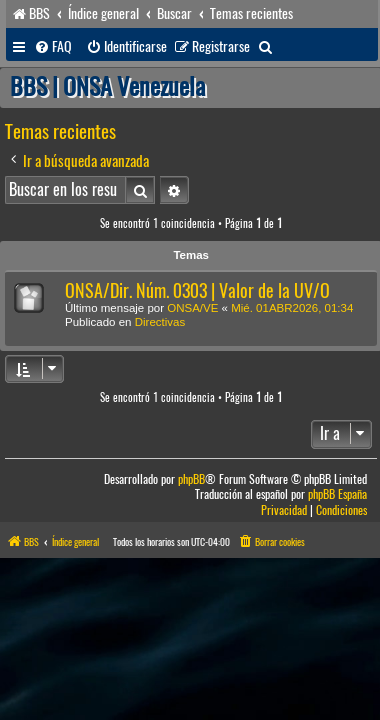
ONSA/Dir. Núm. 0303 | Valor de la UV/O (197, 290)
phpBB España (337, 494)
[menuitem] (53, 47)
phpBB (191, 479)
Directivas (160, 322)
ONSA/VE (192, 308)
